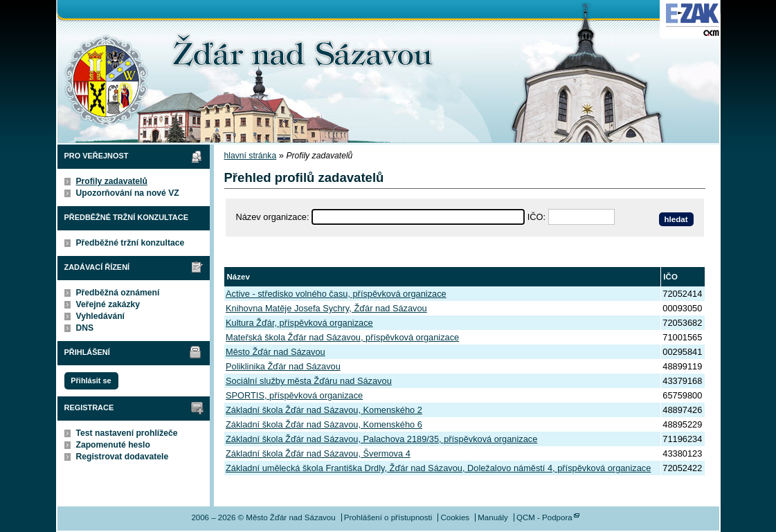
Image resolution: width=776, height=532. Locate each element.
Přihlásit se (91, 380)
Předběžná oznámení (118, 293)
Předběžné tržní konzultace (130, 243)
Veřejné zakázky (108, 304)
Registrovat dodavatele (123, 457)
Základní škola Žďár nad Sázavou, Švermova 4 (318, 453)
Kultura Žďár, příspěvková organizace (299, 323)
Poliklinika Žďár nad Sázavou (283, 366)
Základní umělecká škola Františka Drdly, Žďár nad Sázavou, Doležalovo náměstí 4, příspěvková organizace (438, 468)
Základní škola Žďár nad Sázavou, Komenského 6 (324, 424)
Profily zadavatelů (112, 181)
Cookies (455, 517)
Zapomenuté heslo (113, 445)
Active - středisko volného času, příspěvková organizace (336, 294)
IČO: (536, 217)
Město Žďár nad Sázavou (276, 352)
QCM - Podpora (544, 517)
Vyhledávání (101, 316)
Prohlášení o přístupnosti (388, 517)
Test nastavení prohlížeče (127, 433)
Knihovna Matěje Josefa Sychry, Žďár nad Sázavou (326, 308)
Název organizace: (273, 217)
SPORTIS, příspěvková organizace (294, 395)
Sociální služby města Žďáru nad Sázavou (309, 381)
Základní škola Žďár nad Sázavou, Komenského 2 (324, 410)
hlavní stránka (251, 156)
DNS (85, 328)
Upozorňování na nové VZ (128, 193)
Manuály (493, 517)
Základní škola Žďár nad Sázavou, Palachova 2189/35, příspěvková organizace (381, 439)
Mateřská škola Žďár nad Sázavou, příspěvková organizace (342, 337)
